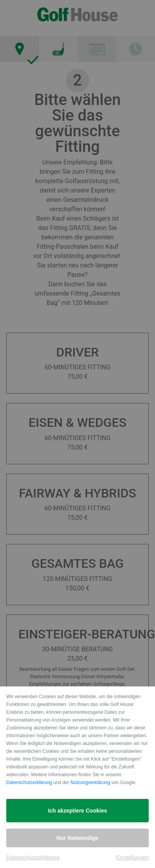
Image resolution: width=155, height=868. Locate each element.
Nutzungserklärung (90, 782)
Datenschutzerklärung (29, 782)
